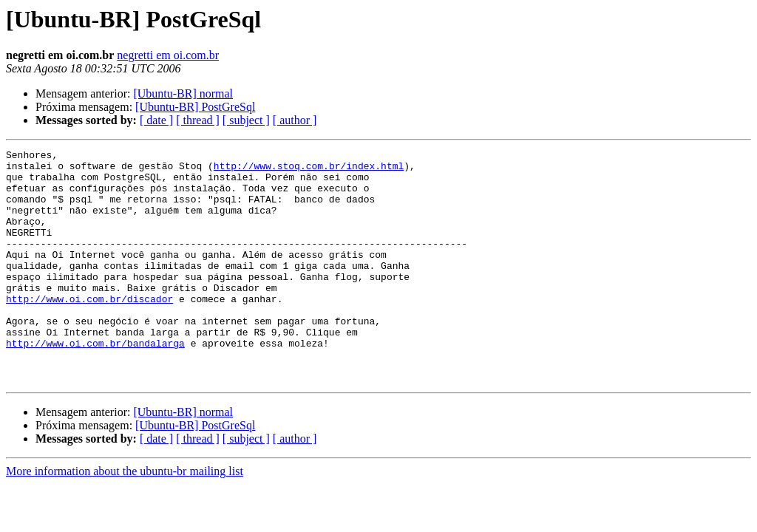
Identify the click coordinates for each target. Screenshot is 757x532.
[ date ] (156, 120)
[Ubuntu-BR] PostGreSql (195, 107)
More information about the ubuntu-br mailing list (125, 518)
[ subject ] (246, 120)
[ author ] (295, 120)
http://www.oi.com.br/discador (89, 330)
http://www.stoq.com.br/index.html (309, 170)
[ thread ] (198, 120)
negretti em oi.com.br (168, 55)
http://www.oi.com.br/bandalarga (95, 383)
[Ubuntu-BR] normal (183, 93)
